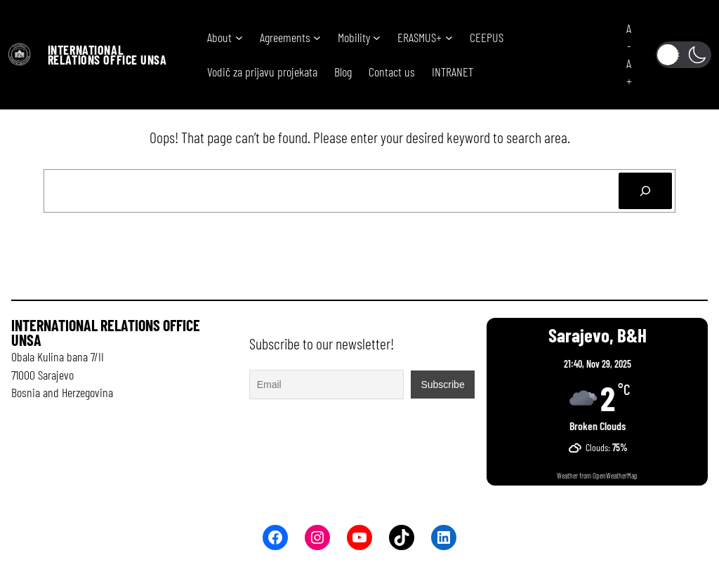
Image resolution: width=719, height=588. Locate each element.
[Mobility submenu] (377, 38)
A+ (629, 72)
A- (629, 37)
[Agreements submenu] (317, 38)
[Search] (645, 191)
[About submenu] (239, 38)
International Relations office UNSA (107, 55)
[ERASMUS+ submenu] (449, 38)
